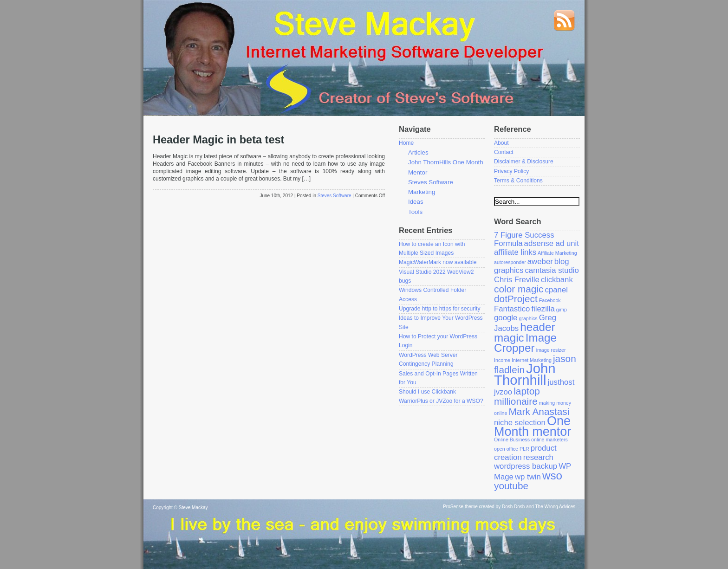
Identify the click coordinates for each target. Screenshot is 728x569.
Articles (418, 152)
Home (406, 143)
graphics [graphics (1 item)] (528, 318)
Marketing (422, 192)
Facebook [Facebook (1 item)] (550, 300)
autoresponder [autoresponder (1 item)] (510, 262)
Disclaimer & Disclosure (524, 162)
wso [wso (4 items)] (552, 475)
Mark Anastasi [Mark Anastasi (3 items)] (539, 411)
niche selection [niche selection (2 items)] (520, 423)
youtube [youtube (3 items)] (511, 486)
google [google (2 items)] (506, 318)
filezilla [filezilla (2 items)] (543, 309)
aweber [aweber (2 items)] (540, 262)
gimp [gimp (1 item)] (562, 310)
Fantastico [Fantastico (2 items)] (512, 309)
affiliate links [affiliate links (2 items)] (515, 252)
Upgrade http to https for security (439, 309)
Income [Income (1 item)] (502, 360)
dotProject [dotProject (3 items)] (516, 299)
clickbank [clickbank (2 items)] (557, 280)
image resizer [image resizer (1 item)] (551, 350)
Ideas (416, 202)
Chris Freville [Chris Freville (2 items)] (517, 280)
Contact (504, 152)
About (501, 143)
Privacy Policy (511, 171)
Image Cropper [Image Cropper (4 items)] (525, 343)
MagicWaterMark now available (438, 262)
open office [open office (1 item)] (506, 449)
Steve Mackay (193, 508)
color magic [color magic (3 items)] (519, 289)
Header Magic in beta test (218, 140)
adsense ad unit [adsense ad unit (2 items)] (552, 243)
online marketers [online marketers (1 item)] (549, 440)
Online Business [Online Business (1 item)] (512, 440)
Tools (415, 212)
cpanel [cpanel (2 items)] (556, 290)
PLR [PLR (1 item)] (524, 449)
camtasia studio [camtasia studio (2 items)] (552, 270)
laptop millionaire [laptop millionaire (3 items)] (517, 396)
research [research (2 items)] (538, 457)
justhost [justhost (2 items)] (561, 382)
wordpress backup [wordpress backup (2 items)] (526, 466)
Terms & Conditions (518, 181)
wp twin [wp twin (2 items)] (528, 477)
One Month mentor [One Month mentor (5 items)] (533, 426)
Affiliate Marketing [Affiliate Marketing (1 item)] (557, 253)
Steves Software (335, 196)
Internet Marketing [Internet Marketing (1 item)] (532, 360)
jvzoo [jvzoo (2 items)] (503, 392)
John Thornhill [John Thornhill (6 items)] (525, 374)
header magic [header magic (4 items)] (525, 332)
